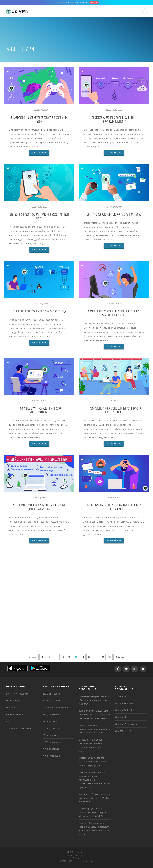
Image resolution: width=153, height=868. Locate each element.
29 (110, 657)
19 (83, 657)
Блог (9, 721)
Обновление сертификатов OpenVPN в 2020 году (39, 311)
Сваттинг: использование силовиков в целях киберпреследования (114, 313)
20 (89, 657)
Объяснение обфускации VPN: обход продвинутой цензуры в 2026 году (94, 700)
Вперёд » (120, 657)
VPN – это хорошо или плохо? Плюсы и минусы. (114, 214)
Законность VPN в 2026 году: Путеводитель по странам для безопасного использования (94, 714)
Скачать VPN (122, 696)
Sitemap (77, 858)
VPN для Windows (124, 703)
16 (62, 657)
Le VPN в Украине (52, 742)
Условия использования (19, 728)
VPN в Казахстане (52, 728)
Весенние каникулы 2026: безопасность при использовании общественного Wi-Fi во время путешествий (95, 780)
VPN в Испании (50, 721)
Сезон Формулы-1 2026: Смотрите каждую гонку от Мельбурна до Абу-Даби (92, 812)
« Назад (33, 657)
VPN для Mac (122, 717)
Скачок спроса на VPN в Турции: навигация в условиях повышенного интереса (95, 729)
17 (69, 657)
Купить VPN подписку (17, 694)
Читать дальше (39, 153)
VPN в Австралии (51, 701)
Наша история (14, 701)
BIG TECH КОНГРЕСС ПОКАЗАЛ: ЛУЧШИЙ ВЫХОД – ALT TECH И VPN (39, 216)
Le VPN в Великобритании (56, 707)
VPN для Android (123, 710)
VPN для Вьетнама (52, 714)
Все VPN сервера (51, 694)
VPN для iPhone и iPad (126, 724)
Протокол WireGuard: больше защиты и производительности (114, 119)
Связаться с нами (15, 714)
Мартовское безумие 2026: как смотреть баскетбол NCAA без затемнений (94, 798)
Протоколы (12, 707)
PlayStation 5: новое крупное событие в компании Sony (39, 119)
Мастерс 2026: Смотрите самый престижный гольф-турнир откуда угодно (93, 761)
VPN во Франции (51, 756)
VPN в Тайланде (51, 749)
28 (103, 657)
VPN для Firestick (124, 731)
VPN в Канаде (50, 735)
